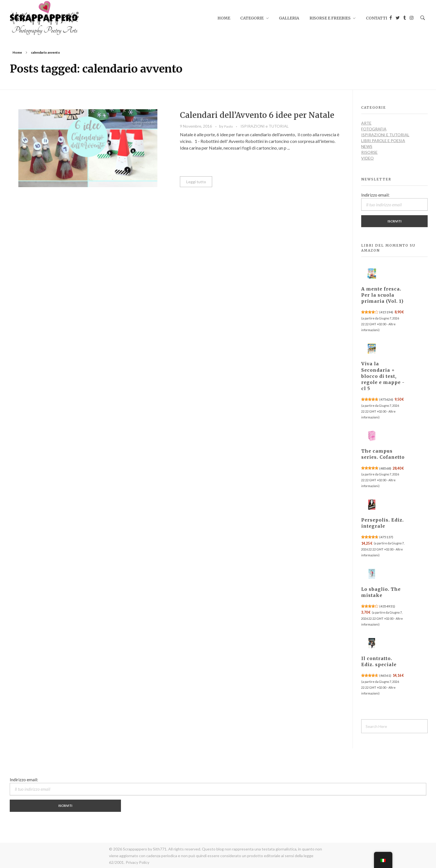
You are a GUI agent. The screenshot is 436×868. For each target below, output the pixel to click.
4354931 (387, 606)
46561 (385, 675)
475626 (386, 399)
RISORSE (369, 152)
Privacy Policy (138, 862)
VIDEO (367, 158)
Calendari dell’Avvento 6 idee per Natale (257, 115)
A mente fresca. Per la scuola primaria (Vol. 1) (382, 295)
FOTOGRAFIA (374, 129)
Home (17, 52)
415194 (386, 312)
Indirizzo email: (394, 202)
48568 (385, 468)
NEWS (367, 146)
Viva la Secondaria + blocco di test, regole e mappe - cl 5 (383, 376)
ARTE (366, 123)
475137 (386, 537)
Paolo (229, 126)
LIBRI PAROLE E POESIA (383, 141)
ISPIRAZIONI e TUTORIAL (265, 126)
